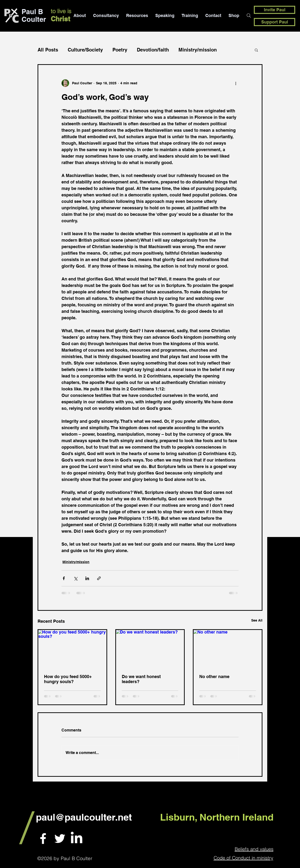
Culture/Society (85, 50)
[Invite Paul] (275, 10)
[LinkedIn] (77, 839)
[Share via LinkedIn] (87, 578)
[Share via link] (99, 578)
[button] (256, 50)
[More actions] (236, 83)
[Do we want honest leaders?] (150, 649)
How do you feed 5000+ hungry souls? (68, 679)
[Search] (249, 16)
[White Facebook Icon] (43, 839)
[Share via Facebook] (64, 578)
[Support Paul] (275, 22)
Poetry (120, 50)
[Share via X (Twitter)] (75, 578)
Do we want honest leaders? (141, 679)
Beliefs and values (254, 849)
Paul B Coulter (34, 15)
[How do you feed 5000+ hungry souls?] (72, 649)
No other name (214, 677)
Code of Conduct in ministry (243, 858)
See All (257, 620)
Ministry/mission (198, 50)
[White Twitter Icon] (60, 839)
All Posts (48, 50)
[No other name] (228, 649)
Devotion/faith (153, 50)
